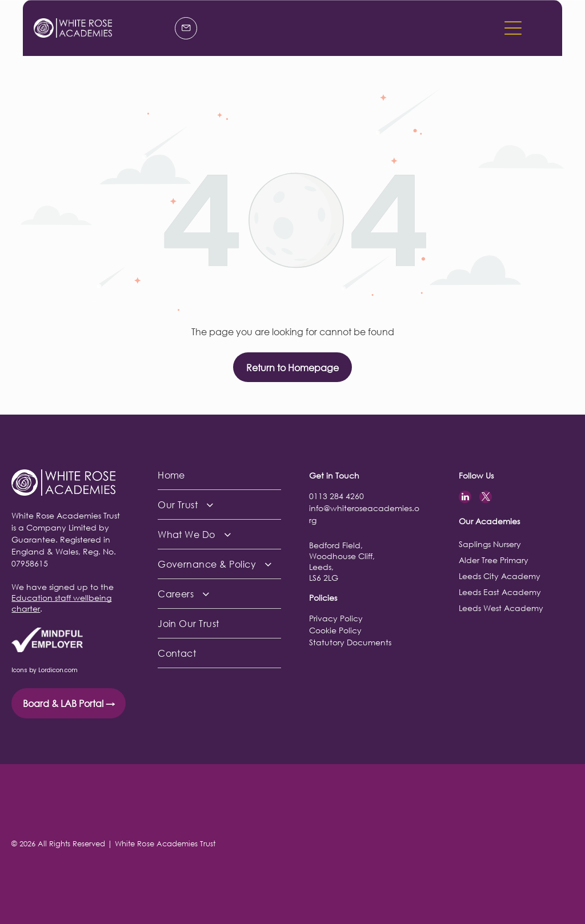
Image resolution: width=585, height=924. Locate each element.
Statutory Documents (350, 642)
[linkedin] (465, 498)
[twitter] (486, 498)
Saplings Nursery (490, 544)
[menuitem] (219, 475)
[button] (513, 28)
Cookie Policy (335, 630)
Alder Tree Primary (494, 560)
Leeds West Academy (501, 608)
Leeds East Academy (500, 592)
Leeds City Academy (500, 576)
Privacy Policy (336, 618)
